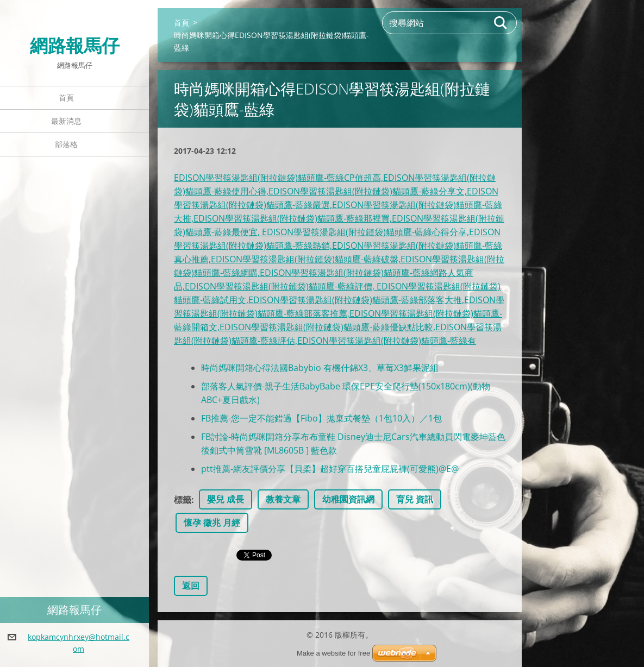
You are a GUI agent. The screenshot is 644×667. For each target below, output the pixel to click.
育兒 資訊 (415, 499)
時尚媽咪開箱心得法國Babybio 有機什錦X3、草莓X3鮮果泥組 (320, 368)
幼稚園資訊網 (348, 499)
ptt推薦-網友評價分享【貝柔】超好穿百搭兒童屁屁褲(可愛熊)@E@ (330, 469)
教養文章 (283, 499)
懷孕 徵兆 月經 (212, 523)
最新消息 (66, 121)
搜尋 (501, 23)
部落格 (66, 144)
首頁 (66, 97)
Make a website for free (333, 653)
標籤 (183, 500)
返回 (191, 586)
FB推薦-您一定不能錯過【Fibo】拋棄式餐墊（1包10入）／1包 (321, 418)
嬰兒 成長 (226, 499)
